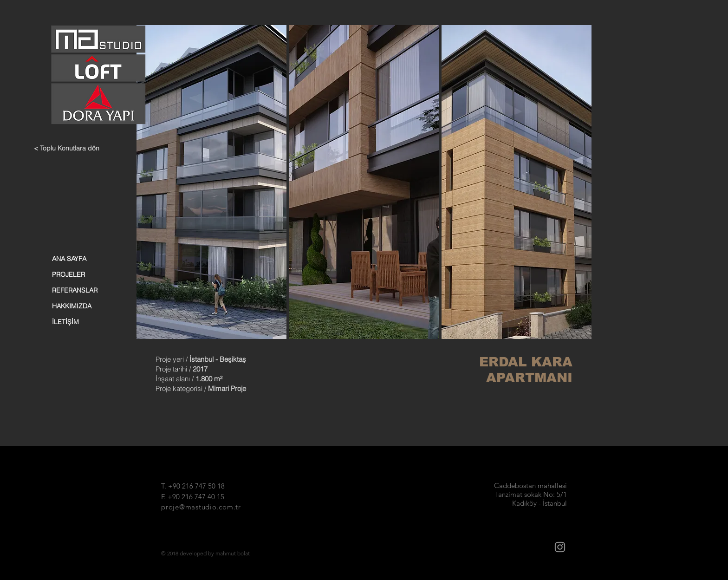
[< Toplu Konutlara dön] (71, 149)
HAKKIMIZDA (72, 306)
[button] (211, 182)
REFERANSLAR (75, 290)
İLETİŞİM (65, 322)
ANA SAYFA (69, 259)
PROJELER (68, 274)
